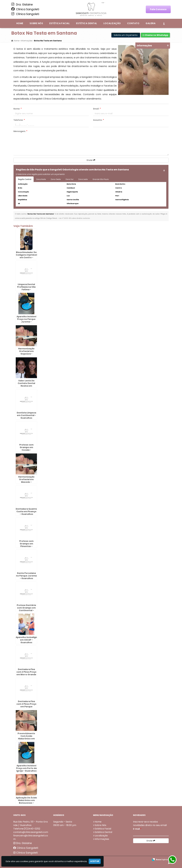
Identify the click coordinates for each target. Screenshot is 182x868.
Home (20, 23)
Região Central (25, 179)
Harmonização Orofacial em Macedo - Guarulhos (26, 481)
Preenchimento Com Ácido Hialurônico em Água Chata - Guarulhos (26, 739)
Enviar (91, 160)
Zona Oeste (56, 179)
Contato (133, 23)
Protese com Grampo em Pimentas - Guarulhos (26, 545)
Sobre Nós (36, 23)
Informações (102, 839)
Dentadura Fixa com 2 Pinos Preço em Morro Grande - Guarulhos (26, 673)
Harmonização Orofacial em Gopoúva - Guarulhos (26, 352)
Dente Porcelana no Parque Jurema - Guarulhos (26, 576)
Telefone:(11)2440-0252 (27, 829)
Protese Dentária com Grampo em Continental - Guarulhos (26, 609)
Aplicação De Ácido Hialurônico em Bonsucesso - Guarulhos (26, 802)
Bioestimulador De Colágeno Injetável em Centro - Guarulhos (26, 256)
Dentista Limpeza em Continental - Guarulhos (26, 415)
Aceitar (95, 861)
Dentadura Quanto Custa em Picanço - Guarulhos (26, 511)
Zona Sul (69, 179)
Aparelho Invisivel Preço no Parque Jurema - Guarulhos (26, 320)
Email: (97, 109)
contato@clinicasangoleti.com (31, 832)
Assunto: (99, 120)
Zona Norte (41, 179)
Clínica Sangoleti (25, 9)
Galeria (151, 23)
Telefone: (19, 120)
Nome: (18, 109)
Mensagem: (20, 131)
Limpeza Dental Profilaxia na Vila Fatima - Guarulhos (26, 288)
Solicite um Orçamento (126, 35)
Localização (112, 23)
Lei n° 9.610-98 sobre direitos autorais (74, 218)
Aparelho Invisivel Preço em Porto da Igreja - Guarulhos (26, 768)
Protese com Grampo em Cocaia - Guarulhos (26, 449)
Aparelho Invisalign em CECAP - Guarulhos (26, 640)
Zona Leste (83, 179)
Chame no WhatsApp (155, 35)
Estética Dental (87, 23)
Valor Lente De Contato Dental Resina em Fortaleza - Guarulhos (26, 386)
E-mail (137, 829)
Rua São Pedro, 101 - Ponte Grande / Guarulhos (30, 823)
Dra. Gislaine (22, 4)
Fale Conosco (158, 9)
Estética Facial (60, 23)
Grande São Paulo (101, 179)
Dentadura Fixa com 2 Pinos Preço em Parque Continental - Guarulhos (26, 707)
